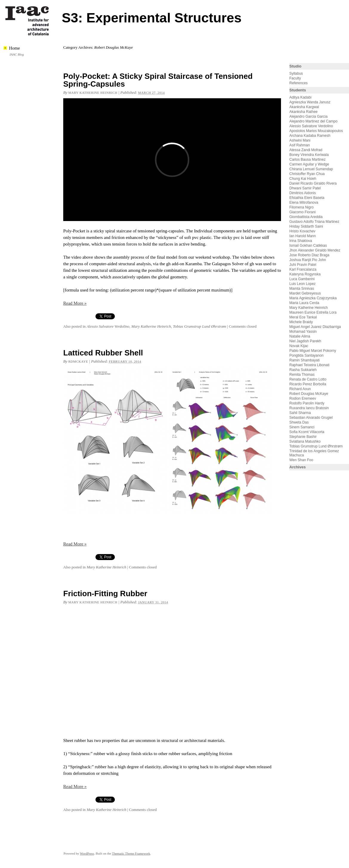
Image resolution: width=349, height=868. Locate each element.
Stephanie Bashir (303, 437)
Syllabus (296, 73)
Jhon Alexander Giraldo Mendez (315, 250)
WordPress (87, 853)
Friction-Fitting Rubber (105, 594)
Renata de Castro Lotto (308, 379)
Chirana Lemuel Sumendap (311, 169)
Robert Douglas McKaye (309, 394)
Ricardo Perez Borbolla (308, 384)
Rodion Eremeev (303, 398)
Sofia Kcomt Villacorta (307, 432)
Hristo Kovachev (302, 231)
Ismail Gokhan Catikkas (308, 246)
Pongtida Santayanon (306, 355)
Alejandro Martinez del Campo (313, 121)
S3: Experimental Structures (152, 18)
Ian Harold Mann (303, 236)
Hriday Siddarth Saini (306, 226)
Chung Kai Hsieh (303, 179)
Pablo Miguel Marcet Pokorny (313, 351)
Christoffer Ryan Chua (307, 174)
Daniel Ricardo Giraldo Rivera (313, 183)
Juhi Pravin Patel (303, 265)
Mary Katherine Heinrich (93, 93)
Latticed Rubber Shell (103, 353)
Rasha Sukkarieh (303, 370)
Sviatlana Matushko (305, 441)
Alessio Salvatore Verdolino (108, 326)
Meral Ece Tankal (303, 317)
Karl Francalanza (303, 269)
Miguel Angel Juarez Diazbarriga (315, 327)
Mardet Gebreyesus (305, 293)
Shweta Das (299, 422)
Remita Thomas (302, 375)
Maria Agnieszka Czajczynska (314, 298)
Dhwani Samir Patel (305, 188)
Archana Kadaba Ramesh (310, 136)
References (298, 83)
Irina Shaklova (301, 241)
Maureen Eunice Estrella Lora (313, 312)
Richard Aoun (300, 389)
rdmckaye (78, 361)
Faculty (295, 78)
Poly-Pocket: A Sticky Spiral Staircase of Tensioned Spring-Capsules (158, 80)
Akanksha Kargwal (304, 107)
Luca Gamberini (302, 279)
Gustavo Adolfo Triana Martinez (314, 222)
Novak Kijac (299, 346)
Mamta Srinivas (302, 289)
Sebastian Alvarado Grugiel (311, 418)
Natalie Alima (300, 336)
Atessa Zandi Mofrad (306, 150)
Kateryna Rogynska (305, 274)
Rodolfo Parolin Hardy (307, 403)
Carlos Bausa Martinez (307, 160)
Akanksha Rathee (304, 112)
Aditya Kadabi (300, 97)
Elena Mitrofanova (304, 203)
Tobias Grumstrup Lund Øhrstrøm (200, 326)
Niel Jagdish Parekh (305, 341)
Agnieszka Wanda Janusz (310, 102)
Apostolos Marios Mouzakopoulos (316, 131)
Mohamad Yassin (303, 332)
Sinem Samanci (302, 427)
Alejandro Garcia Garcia (308, 116)
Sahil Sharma (300, 413)
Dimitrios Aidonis (303, 193)
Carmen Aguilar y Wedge (309, 164)
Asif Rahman (300, 145)
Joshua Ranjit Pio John (308, 260)
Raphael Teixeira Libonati (310, 365)
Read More (75, 303)
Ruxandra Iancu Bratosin (309, 408)
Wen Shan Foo (301, 460)
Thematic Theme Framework (131, 853)
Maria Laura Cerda (304, 303)
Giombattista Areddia (306, 217)
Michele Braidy (301, 322)
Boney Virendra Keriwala (309, 155)
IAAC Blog (17, 54)
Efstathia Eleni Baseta (307, 198)
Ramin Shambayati (304, 360)
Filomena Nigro (301, 207)
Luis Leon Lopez (302, 284)
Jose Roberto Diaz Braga (309, 255)
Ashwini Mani (300, 140)
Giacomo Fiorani (302, 212)
